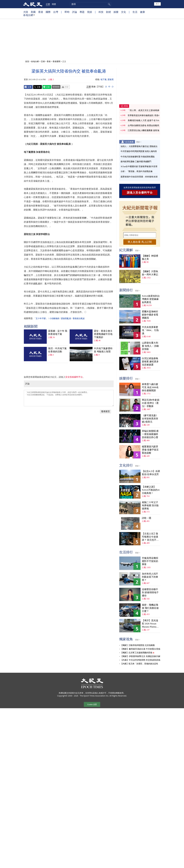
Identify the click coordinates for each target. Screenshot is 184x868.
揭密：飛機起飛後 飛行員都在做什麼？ (150, 608)
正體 (48, 4)
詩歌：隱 (147, 518)
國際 (48, 12)
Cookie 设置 (92, 704)
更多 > (139, 142)
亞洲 (43, 61)
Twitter (37, 87)
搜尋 (109, 4)
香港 (41, 12)
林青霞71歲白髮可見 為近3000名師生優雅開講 (150, 387)
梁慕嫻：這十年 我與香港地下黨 (58, 333)
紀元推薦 (129, 142)
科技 (101, 12)
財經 (108, 12)
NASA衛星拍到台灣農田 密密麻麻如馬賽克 (151, 299)
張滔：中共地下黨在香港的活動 (57, 350)
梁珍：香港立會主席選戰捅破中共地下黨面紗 (103, 334)
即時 (67, 12)
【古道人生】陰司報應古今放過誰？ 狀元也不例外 (150, 537)
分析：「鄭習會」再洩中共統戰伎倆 (136, 171)
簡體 (54, 4)
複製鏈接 (56, 87)
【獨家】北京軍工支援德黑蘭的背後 (136, 653)
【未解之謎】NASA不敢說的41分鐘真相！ (151, 490)
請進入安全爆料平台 (140, 193)
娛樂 (116, 12)
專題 (82, 12)
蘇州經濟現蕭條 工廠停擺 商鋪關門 (136, 162)
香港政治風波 (79, 318)
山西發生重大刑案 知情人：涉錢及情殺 (150, 346)
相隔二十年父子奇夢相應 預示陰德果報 (150, 505)
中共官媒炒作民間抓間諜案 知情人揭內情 (139, 151)
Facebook (28, 87)
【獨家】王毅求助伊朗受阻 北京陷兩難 (138, 645)
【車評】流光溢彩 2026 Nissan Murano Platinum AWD (150, 624)
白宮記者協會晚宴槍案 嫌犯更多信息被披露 (150, 362)
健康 (142, 12)
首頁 (27, 61)
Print (65, 87)
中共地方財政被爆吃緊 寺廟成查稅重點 (138, 157)
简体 (93, 87)
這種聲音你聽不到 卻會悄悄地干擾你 (150, 592)
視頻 (90, 12)
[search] (91, 4)
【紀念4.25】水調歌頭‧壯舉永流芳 (151, 473)
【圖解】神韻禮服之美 (150, 257)
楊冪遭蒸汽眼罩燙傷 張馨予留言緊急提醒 (150, 450)
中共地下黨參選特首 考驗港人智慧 (103, 350)
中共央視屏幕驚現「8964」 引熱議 (150, 330)
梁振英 (111, 79)
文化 (123, 12)
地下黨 (104, 79)
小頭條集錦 (54, 318)
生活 (135, 12)
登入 (157, 4)
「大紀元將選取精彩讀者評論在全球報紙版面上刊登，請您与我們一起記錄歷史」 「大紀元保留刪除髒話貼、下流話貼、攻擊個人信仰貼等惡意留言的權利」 (69, 398)
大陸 (26, 12)
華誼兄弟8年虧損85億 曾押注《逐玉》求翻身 (151, 403)
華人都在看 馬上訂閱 (140, 242)
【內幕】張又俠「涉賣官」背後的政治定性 (139, 664)
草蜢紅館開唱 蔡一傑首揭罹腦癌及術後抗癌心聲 (150, 434)
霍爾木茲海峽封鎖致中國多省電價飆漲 (150, 315)
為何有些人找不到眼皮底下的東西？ (150, 577)
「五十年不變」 (41, 318)
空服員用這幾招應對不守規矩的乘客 (150, 561)
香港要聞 (56, 61)
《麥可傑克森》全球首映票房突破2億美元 (150, 419)
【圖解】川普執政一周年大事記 (150, 273)
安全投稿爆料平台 (74, 377)
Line (47, 87)
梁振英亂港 (66, 318)
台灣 (56, 12)
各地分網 (29, 16)
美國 (33, 12)
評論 (75, 12)
